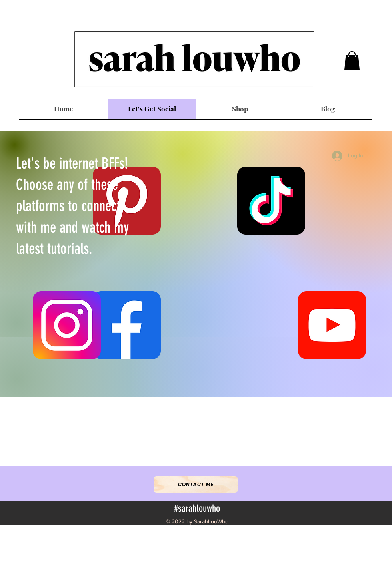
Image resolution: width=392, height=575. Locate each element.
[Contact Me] (196, 485)
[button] (352, 61)
